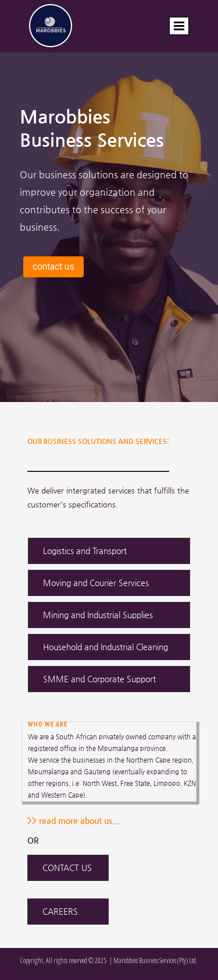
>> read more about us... (73, 820)
